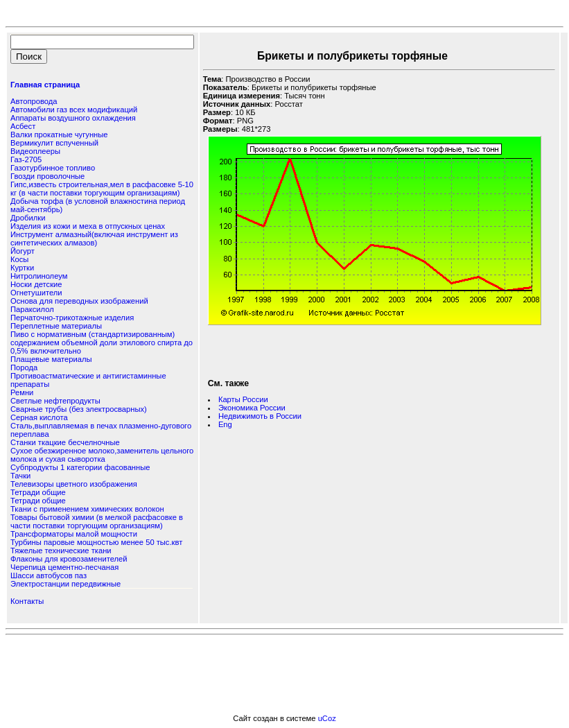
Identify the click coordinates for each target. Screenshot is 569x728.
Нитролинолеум (39, 276)
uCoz (327, 718)
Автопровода (34, 101)
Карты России (243, 399)
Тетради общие (38, 492)
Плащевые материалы (51, 359)
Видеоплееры (35, 151)
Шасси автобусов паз (49, 575)
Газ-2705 (26, 159)
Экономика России (252, 408)
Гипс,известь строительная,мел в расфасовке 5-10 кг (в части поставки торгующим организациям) (102, 189)
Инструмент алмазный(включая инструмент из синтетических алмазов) (94, 239)
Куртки (22, 268)
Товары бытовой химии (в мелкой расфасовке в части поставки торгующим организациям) (97, 521)
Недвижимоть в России (260, 416)
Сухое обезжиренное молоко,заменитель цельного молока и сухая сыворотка (102, 455)
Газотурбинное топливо (53, 168)
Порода (24, 367)
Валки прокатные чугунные (59, 135)
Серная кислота (39, 417)
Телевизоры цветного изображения (74, 484)
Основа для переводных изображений (79, 301)
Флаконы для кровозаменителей (69, 559)
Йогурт (23, 251)
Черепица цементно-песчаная (64, 567)
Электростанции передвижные (65, 584)
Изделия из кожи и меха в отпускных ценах (88, 226)
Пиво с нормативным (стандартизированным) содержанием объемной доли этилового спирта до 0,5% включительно (102, 343)
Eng (225, 424)
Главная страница (45, 85)
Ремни (22, 392)
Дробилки (28, 218)
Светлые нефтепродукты (55, 401)
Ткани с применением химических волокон (87, 509)
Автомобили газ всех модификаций (74, 110)
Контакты (27, 601)
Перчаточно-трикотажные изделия (72, 318)
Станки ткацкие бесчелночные (65, 442)
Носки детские (36, 284)
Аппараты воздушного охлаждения (73, 118)
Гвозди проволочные (47, 176)
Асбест (23, 126)
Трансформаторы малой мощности (74, 534)
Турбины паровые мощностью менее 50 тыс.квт (96, 542)
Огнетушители (36, 293)
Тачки (20, 476)
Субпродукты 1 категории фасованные (80, 467)
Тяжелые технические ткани (61, 551)
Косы (19, 259)
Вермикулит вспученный (54, 143)
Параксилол (32, 309)
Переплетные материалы (56, 326)
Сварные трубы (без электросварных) (79, 409)
